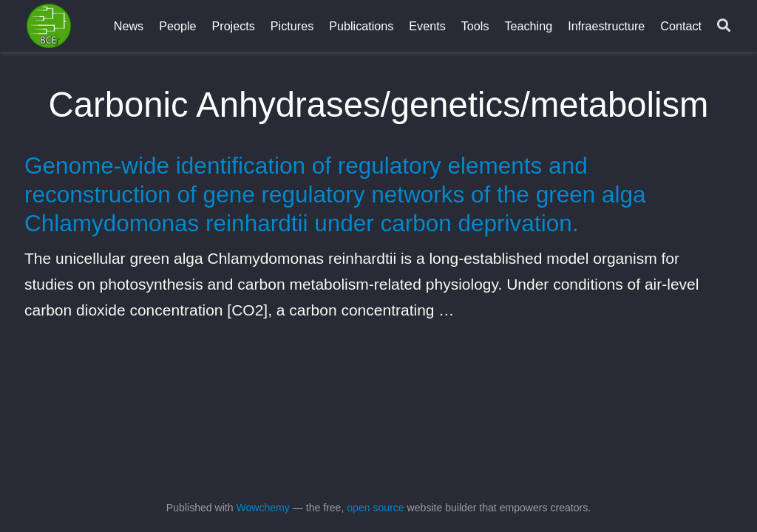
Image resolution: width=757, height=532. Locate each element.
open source (375, 508)
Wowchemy (262, 508)
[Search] (724, 26)
